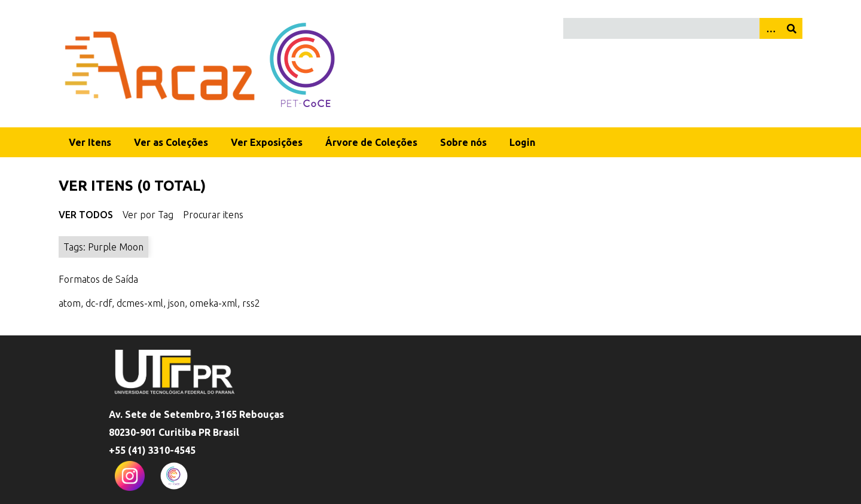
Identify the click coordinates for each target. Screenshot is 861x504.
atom (70, 303)
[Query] (683, 28)
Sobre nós (463, 142)
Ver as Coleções (171, 142)
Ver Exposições (267, 142)
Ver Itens (90, 142)
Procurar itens (213, 215)
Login (522, 142)
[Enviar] (792, 28)
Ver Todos (86, 215)
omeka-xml (213, 303)
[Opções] (770, 28)
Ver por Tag (148, 215)
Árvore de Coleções (371, 142)
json (176, 303)
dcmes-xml (140, 303)
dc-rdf (99, 303)
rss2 (251, 303)
